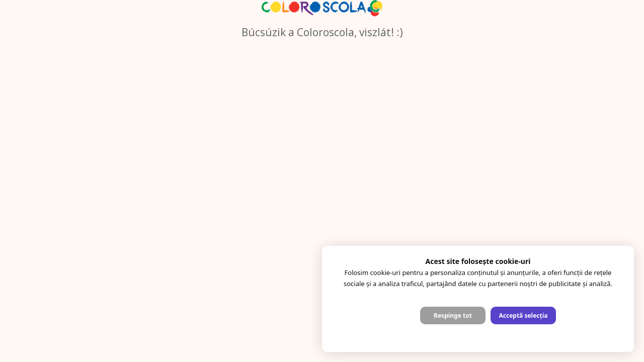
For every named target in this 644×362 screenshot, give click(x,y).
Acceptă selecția (523, 315)
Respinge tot (453, 315)
